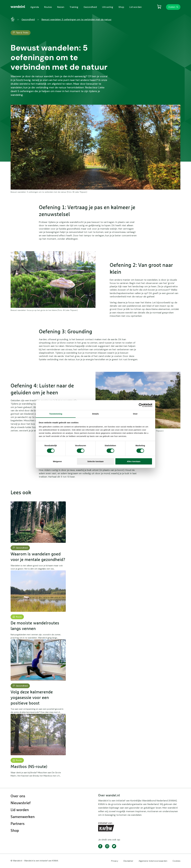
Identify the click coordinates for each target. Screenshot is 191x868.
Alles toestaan (134, 461)
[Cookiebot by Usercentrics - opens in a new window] (141, 405)
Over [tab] (135, 414)
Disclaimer (128, 861)
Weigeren (57, 461)
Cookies (176, 861)
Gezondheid (28, 20)
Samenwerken (23, 817)
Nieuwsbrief (21, 803)
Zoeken (172, 7)
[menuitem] (18, 7)
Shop (15, 831)
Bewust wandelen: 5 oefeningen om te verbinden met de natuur (77, 20)
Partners (18, 824)
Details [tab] (95, 414)
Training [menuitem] (74, 7)
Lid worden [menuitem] (136, 7)
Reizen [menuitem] (61, 7)
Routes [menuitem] (48, 7)
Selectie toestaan (96, 461)
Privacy (115, 861)
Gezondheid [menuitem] (90, 7)
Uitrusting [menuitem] (108, 7)
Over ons (18, 796)
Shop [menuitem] (121, 7)
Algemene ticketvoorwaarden (153, 861)
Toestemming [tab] (56, 414)
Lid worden (20, 810)
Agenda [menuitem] (35, 7)
